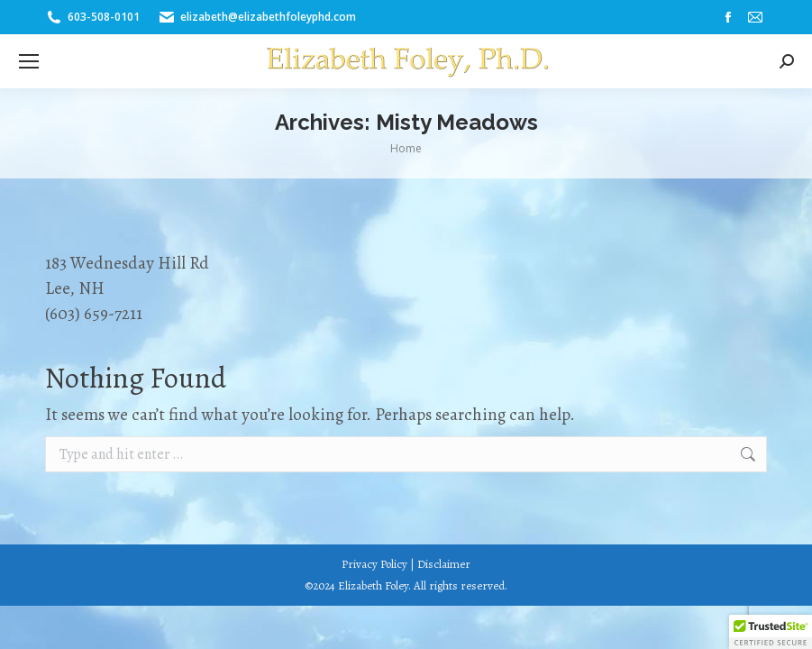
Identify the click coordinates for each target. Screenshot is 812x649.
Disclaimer (444, 564)
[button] (771, 632)
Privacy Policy (374, 564)
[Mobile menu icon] (29, 61)
